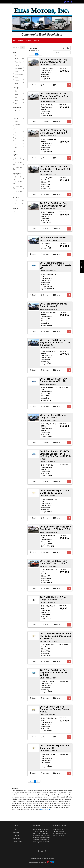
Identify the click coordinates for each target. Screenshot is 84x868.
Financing (28, 41)
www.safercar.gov (46, 810)
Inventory (21, 41)
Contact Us (36, 41)
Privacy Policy (17, 841)
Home (15, 41)
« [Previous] (30, 54)
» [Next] (41, 54)
